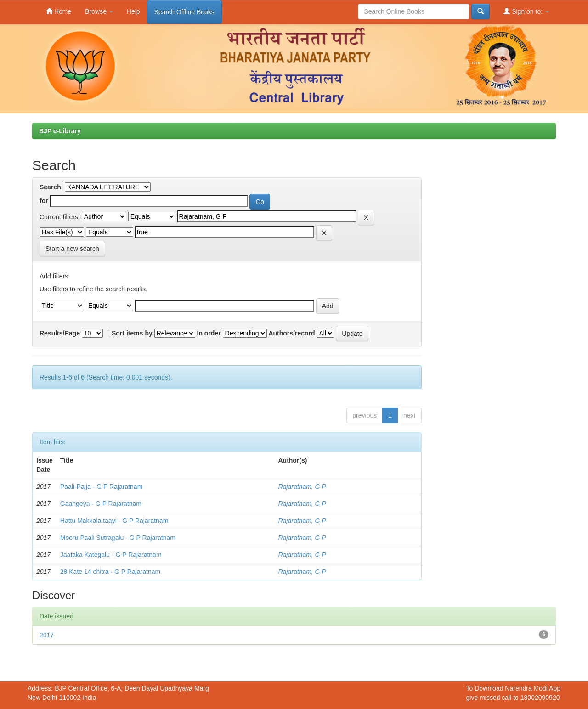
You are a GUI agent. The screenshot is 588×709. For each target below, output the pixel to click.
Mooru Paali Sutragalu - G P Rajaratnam (118, 538)
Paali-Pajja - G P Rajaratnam (101, 487)
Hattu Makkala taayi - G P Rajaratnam (114, 521)
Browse (99, 11)
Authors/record (291, 333)
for (44, 201)
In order (209, 333)
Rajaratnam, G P (302, 487)
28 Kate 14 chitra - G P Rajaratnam (110, 572)
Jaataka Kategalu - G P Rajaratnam (111, 555)
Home (59, 11)
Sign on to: (526, 11)
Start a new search (72, 249)
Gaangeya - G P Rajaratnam (101, 504)
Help (133, 11)
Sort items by (132, 333)
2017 (47, 635)
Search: (51, 187)
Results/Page (60, 333)
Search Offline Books (184, 12)
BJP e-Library (60, 131)
